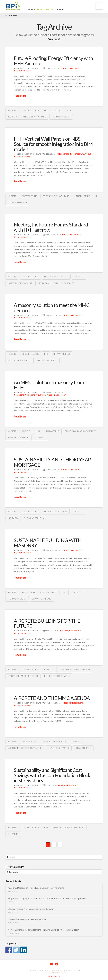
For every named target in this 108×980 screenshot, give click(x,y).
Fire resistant (83, 196)
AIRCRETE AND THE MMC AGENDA (52, 698)
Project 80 (43, 283)
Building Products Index (54, 973)
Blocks (67, 68)
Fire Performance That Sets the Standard (27, 919)
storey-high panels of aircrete (80, 431)
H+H (69, 110)
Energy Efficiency (53, 110)
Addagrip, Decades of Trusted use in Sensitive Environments (36, 888)
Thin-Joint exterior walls (57, 676)
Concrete (76, 68)
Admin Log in (54, 976)
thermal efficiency (61, 117)
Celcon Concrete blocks (55, 742)
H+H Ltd (77, 742)
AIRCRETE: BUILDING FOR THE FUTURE (47, 623)
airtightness (28, 592)
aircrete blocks (30, 742)
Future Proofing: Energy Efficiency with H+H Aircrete (53, 61)
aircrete (12, 110)
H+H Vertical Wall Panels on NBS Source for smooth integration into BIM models (53, 144)
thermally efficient (17, 203)
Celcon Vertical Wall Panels (57, 196)
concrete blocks (30, 110)
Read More (20, 96)
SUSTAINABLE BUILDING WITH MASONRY (48, 543)
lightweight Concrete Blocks (75, 670)
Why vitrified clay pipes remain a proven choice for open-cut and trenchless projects (47, 898)
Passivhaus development (20, 283)
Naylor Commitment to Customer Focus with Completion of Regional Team (43, 930)
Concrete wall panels (80, 154)
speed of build (52, 431)
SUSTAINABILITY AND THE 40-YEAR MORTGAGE (52, 462)
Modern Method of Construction (25, 748)
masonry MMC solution (19, 360)
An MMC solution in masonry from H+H (49, 385)
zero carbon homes (42, 599)
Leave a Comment (22, 71)
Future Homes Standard (56, 277)
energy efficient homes (56, 512)
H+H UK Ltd (79, 277)
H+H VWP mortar (62, 354)
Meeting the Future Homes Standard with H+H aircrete (51, 227)
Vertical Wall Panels (47, 360)
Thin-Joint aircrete (64, 283)
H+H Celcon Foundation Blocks (69, 827)
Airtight (26, 431)
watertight (40, 438)
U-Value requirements (59, 748)
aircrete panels (29, 196)
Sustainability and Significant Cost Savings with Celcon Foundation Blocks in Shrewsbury (53, 775)
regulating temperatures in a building (27, 117)
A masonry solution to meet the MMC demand (52, 308)
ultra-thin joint (83, 748)
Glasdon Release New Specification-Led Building (30, 909)
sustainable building (34, 518)
